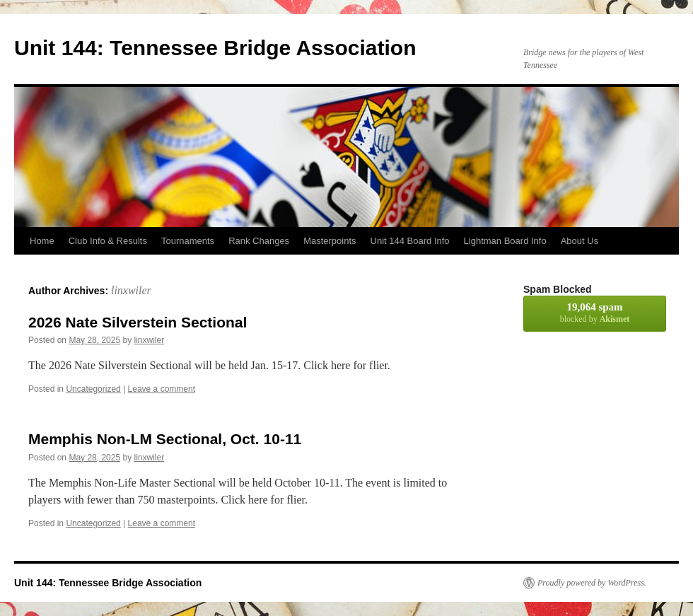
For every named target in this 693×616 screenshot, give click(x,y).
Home (42, 241)
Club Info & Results (108, 241)
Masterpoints (330, 241)
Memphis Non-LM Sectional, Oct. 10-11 (165, 439)
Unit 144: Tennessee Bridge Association (215, 48)
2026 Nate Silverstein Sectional (138, 322)
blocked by (595, 313)
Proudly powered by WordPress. (592, 583)
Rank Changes (259, 241)
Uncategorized (93, 389)
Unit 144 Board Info (410, 241)
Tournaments (188, 241)
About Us (580, 241)
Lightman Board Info (505, 241)
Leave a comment (162, 389)
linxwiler (131, 290)
